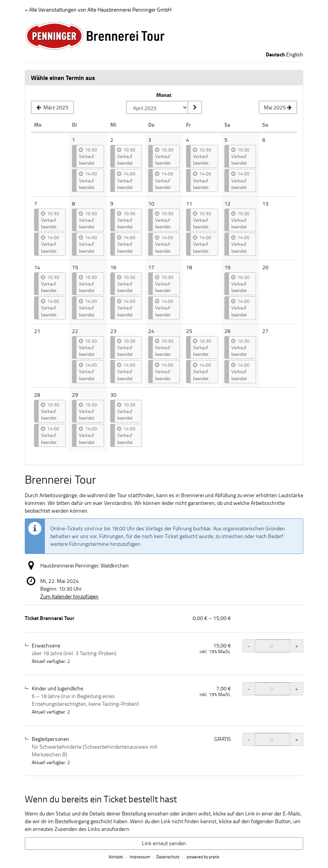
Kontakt (116, 857)
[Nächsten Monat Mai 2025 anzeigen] (278, 107)
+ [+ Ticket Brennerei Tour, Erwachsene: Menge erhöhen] (297, 646)
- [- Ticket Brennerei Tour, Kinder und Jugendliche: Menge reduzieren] (249, 689)
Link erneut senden (164, 843)
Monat (164, 95)
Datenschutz (168, 857)
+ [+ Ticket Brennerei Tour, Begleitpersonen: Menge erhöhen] (297, 739)
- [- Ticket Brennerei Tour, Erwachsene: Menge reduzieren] (249, 646)
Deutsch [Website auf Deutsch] (275, 54)
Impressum (140, 857)
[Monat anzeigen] (195, 107)
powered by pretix (203, 857)
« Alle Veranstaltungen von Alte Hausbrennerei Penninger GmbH (98, 9)
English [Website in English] (295, 54)
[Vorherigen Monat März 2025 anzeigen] (52, 107)
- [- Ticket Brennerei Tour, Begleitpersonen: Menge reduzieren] (249, 739)
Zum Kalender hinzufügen (69, 596)
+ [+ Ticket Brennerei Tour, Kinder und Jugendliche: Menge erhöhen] (297, 689)
